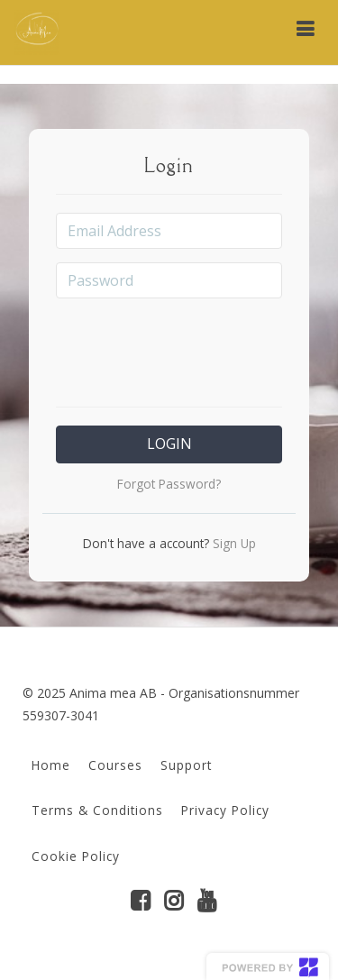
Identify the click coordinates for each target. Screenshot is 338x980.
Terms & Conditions (97, 810)
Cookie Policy (76, 856)
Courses (115, 765)
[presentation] (193, 347)
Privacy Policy (225, 810)
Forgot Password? (169, 484)
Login (169, 444)
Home (51, 765)
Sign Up (233, 543)
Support (186, 765)
